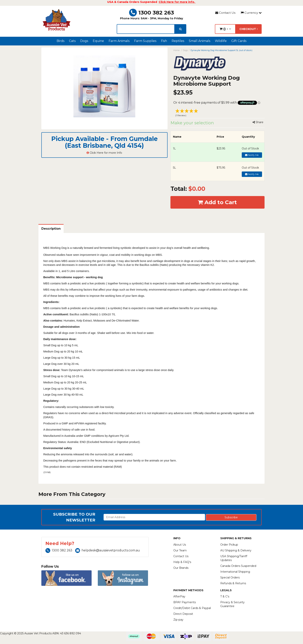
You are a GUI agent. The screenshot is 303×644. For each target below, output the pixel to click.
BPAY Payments (185, 602)
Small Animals (200, 41)
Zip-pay (178, 620)
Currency (251, 13)
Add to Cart (217, 202)
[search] (180, 29)
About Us (180, 545)
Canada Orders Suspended (238, 566)
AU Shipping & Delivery (236, 550)
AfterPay (179, 596)
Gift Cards (239, 41)
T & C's (225, 596)
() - (225, 29)
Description (51, 229)
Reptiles (178, 41)
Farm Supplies (145, 41)
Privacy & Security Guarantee (232, 604)
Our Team (180, 550)
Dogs (84, 41)
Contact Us (225, 13)
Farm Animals (119, 41)
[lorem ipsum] (146, 29)
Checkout (249, 29)
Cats (72, 41)
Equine (98, 41)
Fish (164, 41)
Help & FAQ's (182, 562)
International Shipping (235, 572)
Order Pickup (229, 545)
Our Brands (181, 568)
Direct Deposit (183, 614)
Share (258, 122)
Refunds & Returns (233, 583)
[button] (218, 113)
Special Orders (230, 577)
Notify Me (252, 155)
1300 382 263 (151, 13)
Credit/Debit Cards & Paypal (192, 608)
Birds (60, 41)
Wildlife (221, 41)
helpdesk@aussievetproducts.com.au (108, 550)
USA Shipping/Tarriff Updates (234, 558)
